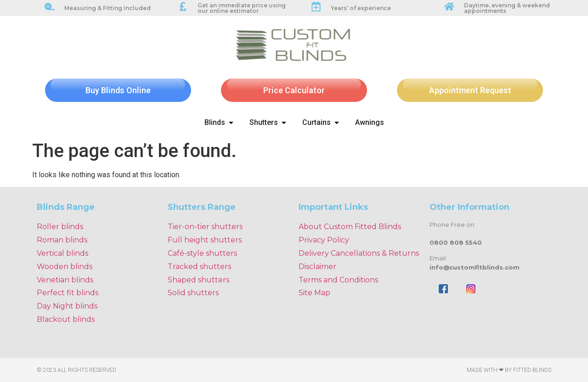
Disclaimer (317, 267)
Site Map (314, 293)
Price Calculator (294, 90)
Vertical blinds (62, 253)
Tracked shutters (199, 267)
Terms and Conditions (338, 280)
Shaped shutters (198, 280)
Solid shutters (193, 293)
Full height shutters (205, 240)
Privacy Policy (324, 240)
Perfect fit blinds (68, 293)
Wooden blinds (65, 267)
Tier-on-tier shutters (205, 227)
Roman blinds (62, 240)
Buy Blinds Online (118, 90)
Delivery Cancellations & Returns (359, 253)
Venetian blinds (65, 280)
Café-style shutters (202, 253)
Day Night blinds (67, 306)
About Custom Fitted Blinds (350, 227)
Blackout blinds (66, 319)
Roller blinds (60, 227)
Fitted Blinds (532, 370)
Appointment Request (470, 90)
